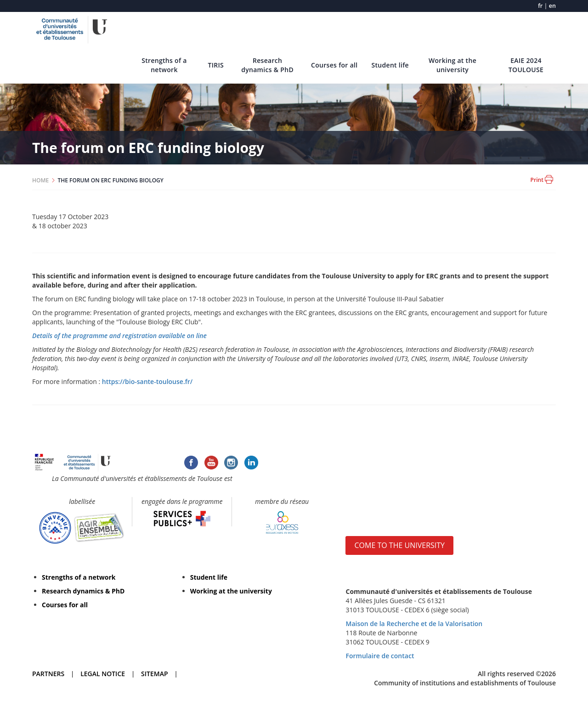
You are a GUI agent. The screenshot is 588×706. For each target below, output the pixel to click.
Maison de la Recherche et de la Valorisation (414, 624)
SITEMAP (154, 674)
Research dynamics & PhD (267, 65)
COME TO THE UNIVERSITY (399, 545)
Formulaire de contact (380, 656)
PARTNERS (48, 674)
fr (540, 6)
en (552, 6)
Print (542, 179)
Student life (390, 65)
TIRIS (216, 65)
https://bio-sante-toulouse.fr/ (147, 381)
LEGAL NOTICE (103, 674)
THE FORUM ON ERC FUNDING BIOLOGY (111, 180)
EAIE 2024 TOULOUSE (526, 65)
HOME (40, 180)
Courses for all (334, 65)
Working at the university (452, 65)
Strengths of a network (164, 65)
